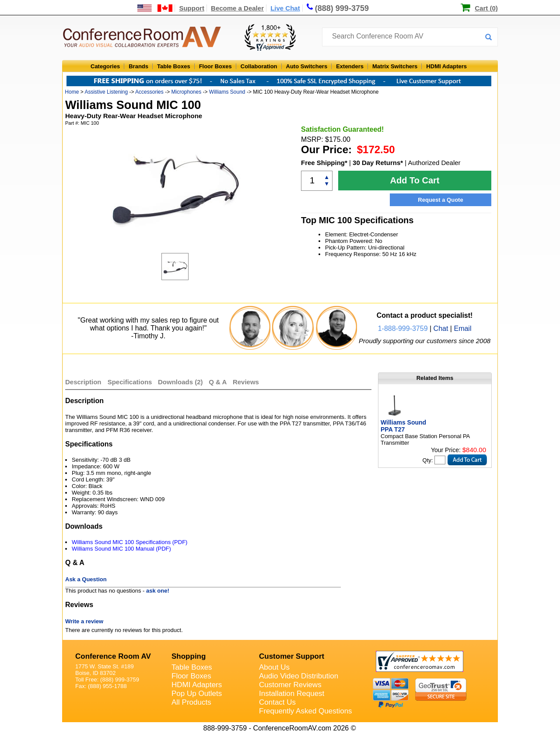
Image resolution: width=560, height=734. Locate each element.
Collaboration (259, 66)
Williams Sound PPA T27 (403, 426)
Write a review (84, 621)
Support (192, 8)
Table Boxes (174, 66)
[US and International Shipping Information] (155, 8)
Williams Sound (227, 92)
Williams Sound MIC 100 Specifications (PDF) (129, 542)
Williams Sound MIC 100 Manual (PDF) (121, 549)
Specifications (130, 382)
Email (462, 328)
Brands (138, 66)
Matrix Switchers (395, 66)
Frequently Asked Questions (306, 711)
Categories (105, 66)
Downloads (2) (180, 382)
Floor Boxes (215, 66)
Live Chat (285, 8)
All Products (191, 702)
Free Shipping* (324, 163)
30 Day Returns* (378, 163)
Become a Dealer (237, 8)
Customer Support (292, 656)
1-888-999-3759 (403, 328)
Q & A (219, 382)
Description (83, 382)
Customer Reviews (290, 685)
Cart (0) (486, 8)
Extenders (350, 66)
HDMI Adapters (446, 66)
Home (72, 92)
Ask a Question (86, 579)
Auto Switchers (307, 66)
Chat (441, 328)
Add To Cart (415, 180)
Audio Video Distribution (299, 676)
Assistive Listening (106, 92)
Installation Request (292, 694)
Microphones (186, 92)
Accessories (149, 92)
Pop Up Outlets (197, 694)
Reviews (246, 382)
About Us (274, 667)
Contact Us (277, 702)
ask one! (158, 591)
